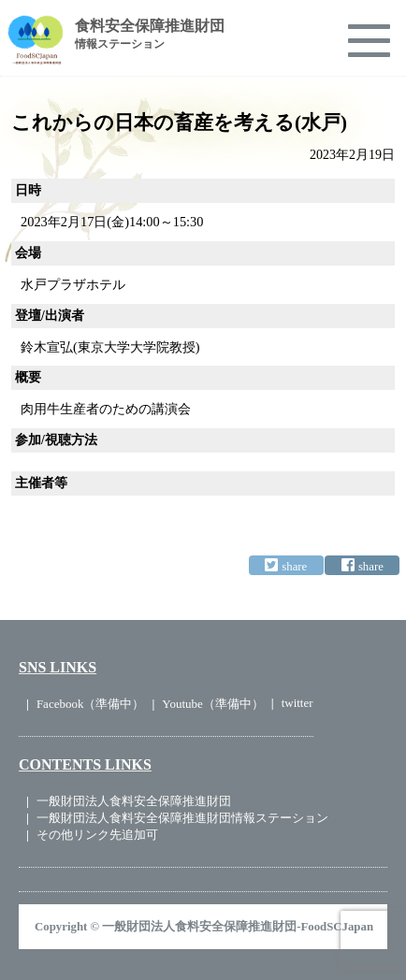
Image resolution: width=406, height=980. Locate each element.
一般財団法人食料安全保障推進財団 (134, 801)
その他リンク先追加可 (97, 835)
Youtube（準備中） (212, 704)
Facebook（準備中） (91, 704)
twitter (297, 703)
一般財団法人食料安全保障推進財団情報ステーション (182, 818)
